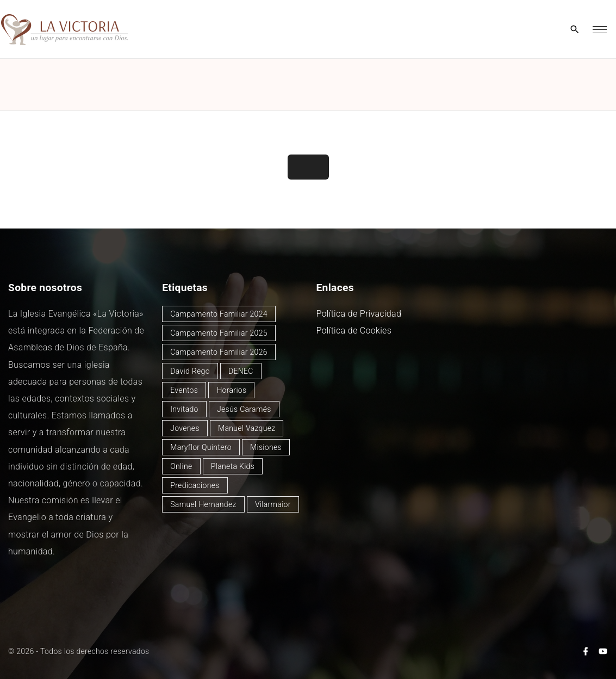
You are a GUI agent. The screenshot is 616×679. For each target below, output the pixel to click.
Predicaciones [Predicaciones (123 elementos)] (195, 485)
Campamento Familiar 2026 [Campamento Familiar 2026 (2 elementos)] (219, 352)
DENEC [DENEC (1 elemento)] (241, 371)
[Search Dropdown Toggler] (575, 30)
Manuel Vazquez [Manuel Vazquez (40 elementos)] (247, 428)
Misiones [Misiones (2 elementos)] (266, 447)
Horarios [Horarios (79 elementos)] (231, 390)
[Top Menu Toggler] (600, 29)
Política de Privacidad (359, 314)
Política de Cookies (354, 331)
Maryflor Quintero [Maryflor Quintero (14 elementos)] (201, 447)
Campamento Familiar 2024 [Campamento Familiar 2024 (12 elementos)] (219, 314)
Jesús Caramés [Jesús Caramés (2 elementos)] (244, 409)
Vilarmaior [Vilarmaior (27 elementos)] (273, 504)
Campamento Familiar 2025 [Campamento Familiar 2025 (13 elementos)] (219, 333)
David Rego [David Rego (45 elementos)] (190, 371)
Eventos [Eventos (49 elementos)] (184, 390)
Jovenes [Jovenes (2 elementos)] (185, 428)
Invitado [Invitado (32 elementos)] (184, 409)
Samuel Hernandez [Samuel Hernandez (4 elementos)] (203, 504)
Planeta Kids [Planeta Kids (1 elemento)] (233, 466)
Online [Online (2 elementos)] (181, 466)
